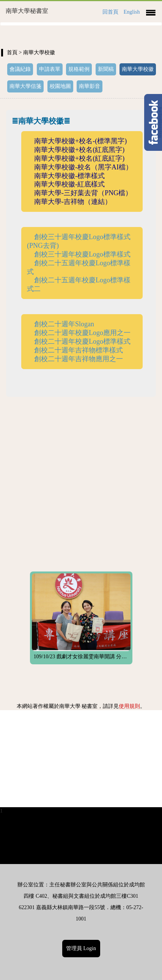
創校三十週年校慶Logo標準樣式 (82, 254)
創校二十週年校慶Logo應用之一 (82, 333)
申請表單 (50, 69)
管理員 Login (81, 948)
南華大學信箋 (25, 86)
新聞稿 (106, 69)
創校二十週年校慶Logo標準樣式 (82, 341)
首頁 (12, 52)
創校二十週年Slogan (64, 324)
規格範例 (79, 69)
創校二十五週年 (58, 263)
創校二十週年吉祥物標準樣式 (79, 350)
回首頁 (110, 12)
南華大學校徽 (138, 69)
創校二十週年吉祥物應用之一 (79, 359)
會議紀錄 (20, 69)
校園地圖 (60, 86)
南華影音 (90, 86)
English (132, 12)
